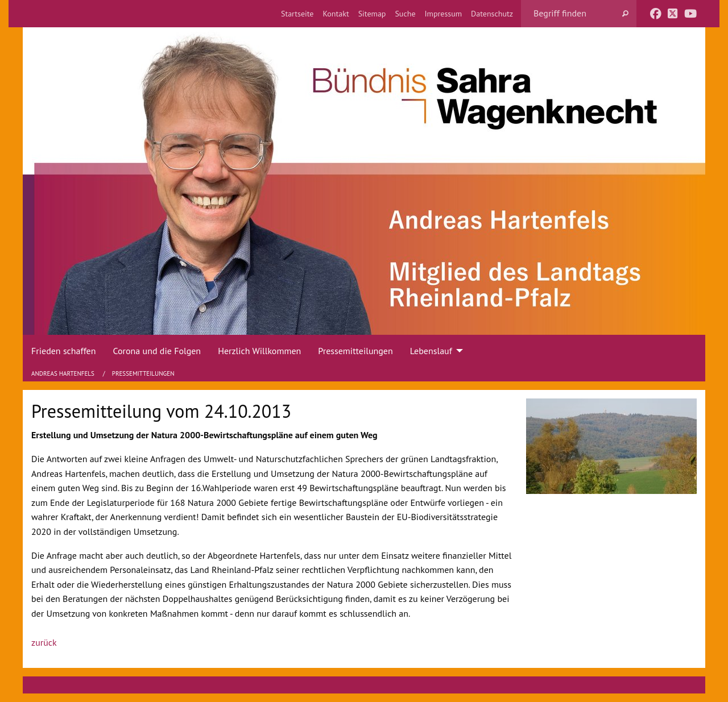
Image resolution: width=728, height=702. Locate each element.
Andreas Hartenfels (64, 373)
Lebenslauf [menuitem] (431, 351)
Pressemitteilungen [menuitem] (355, 351)
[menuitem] (297, 14)
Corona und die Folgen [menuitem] (157, 351)
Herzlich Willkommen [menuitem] (259, 351)
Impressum (444, 14)
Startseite (297, 14)
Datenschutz (492, 14)
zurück (44, 642)
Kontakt (336, 14)
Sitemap (372, 14)
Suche (405, 14)
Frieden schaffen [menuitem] (63, 351)
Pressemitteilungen (143, 373)
